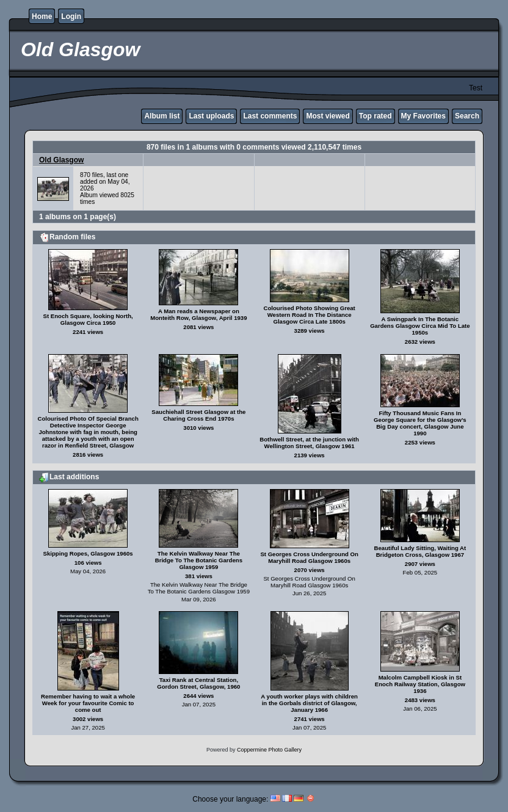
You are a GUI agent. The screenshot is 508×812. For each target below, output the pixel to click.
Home (42, 16)
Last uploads (211, 116)
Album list (162, 116)
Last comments (270, 116)
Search (467, 116)
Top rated (376, 116)
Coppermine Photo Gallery (269, 750)
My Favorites (423, 116)
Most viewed (328, 116)
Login (71, 16)
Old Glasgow (61, 160)
